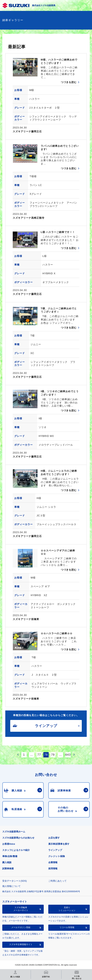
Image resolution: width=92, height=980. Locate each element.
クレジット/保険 (57, 856)
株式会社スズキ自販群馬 (44, 5)
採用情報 (53, 869)
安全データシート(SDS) (15, 881)
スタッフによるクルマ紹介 (16, 850)
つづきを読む (69, 82)
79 (53, 755)
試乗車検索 (8, 869)
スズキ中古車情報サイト (21, 944)
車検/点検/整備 (10, 856)
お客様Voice (9, 844)
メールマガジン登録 (21, 927)
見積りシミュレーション (67, 909)
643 (68, 755)
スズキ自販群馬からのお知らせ (18, 838)
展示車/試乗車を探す (59, 844)
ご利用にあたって (57, 881)
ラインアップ (55, 850)
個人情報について (11, 886)
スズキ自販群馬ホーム (14, 832)
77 (39, 755)
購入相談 (7, 862)
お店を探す (54, 838)
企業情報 (53, 862)
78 (46, 755)
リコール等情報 (67, 927)
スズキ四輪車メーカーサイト (21, 909)
